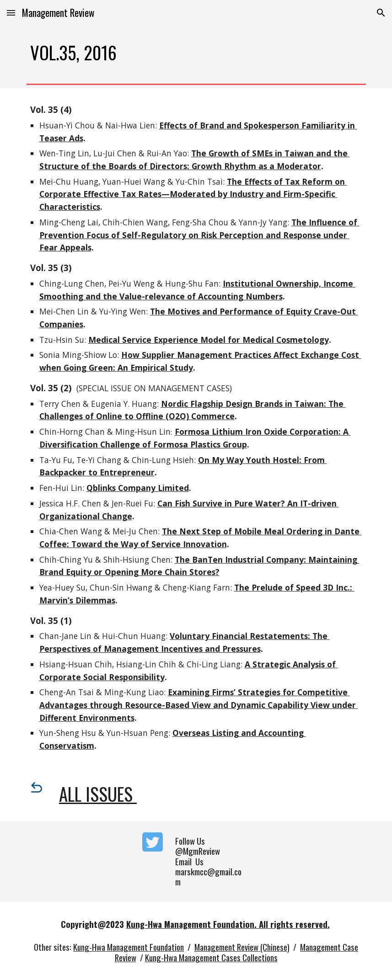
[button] (11, 13)
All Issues (98, 794)
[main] (196, 53)
